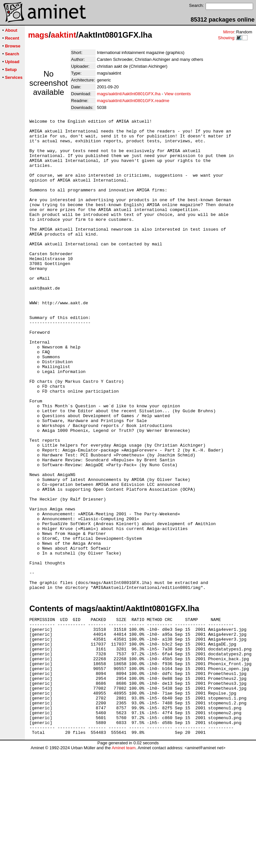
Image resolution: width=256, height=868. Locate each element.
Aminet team (124, 866)
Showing (226, 38)
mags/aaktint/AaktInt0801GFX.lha (129, 94)
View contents (178, 94)
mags (38, 35)
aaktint (63, 35)
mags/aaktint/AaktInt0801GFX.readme (133, 101)
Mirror (229, 32)
